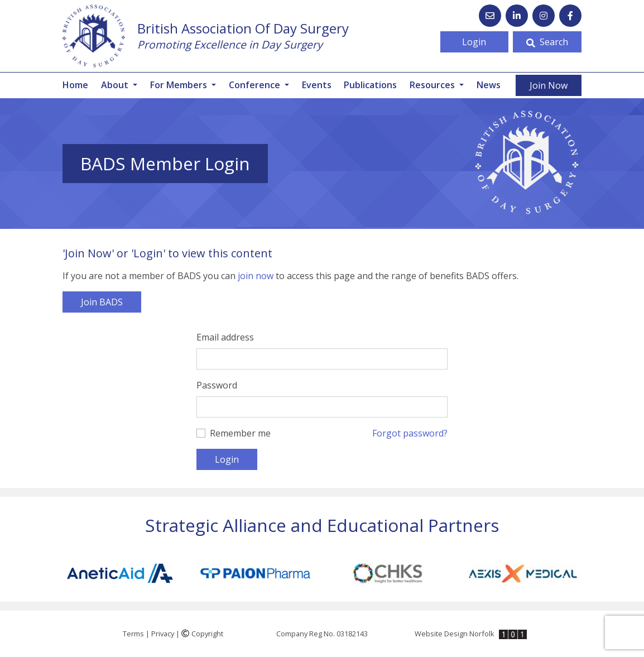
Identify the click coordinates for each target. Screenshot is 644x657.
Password (217, 385)
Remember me (240, 433)
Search (547, 42)
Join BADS (102, 302)
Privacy (163, 634)
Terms (133, 634)
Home (75, 85)
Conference (256, 85)
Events (317, 85)
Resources (433, 85)
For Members (180, 85)
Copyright (202, 634)
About (116, 85)
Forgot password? (410, 433)
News (489, 85)
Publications (370, 85)
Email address (225, 337)
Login (474, 42)
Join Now (549, 85)
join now (256, 276)
